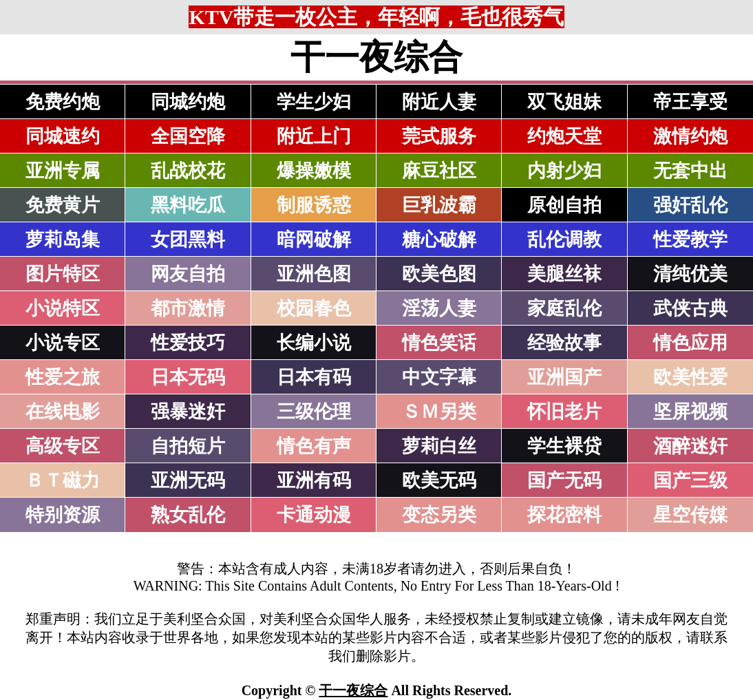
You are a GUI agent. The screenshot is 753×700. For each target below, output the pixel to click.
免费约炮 (63, 102)
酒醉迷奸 (690, 446)
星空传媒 (690, 515)
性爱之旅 (63, 377)
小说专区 (63, 343)
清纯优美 (690, 274)
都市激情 (188, 308)
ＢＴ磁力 (63, 480)
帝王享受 (690, 102)
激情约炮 (690, 136)
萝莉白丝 (439, 446)
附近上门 (314, 136)
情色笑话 (439, 343)
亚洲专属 (63, 171)
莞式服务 (439, 136)
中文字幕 (439, 377)
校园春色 (314, 308)
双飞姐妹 (564, 102)
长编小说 (314, 343)
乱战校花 (188, 171)
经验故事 (564, 343)
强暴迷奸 (188, 412)
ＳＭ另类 (439, 412)
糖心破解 (439, 240)
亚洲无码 (188, 480)
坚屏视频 (690, 412)
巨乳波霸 (439, 205)
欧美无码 (439, 480)
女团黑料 (188, 240)
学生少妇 (314, 102)
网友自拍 (188, 274)
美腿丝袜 (564, 274)
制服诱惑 (314, 205)
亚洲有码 (314, 480)
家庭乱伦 (564, 308)
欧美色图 (439, 274)
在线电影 (63, 412)
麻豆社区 (439, 171)
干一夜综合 (353, 690)
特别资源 (63, 515)
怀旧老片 (564, 412)
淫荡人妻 (439, 308)
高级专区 (63, 446)
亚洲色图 (314, 274)
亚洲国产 (564, 377)
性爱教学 (690, 240)
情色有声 (314, 446)
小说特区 (63, 308)
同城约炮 (188, 102)
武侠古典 (690, 308)
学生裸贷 (564, 446)
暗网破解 (314, 240)
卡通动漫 (314, 515)
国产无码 (564, 480)
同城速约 (63, 136)
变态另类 (439, 515)
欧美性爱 (690, 377)
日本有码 (314, 377)
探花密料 (564, 515)
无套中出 (690, 171)
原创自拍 (564, 205)
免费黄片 (63, 205)
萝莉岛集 (63, 240)
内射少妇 (564, 171)
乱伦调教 (564, 240)
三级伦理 (314, 412)
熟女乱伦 (188, 515)
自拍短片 (188, 446)
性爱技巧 (188, 343)
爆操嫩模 (314, 171)
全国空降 (188, 136)
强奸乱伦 (690, 205)
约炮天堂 (564, 136)
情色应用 (690, 343)
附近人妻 (439, 102)
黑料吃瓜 (188, 205)
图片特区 (63, 274)
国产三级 (690, 480)
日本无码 (188, 377)
